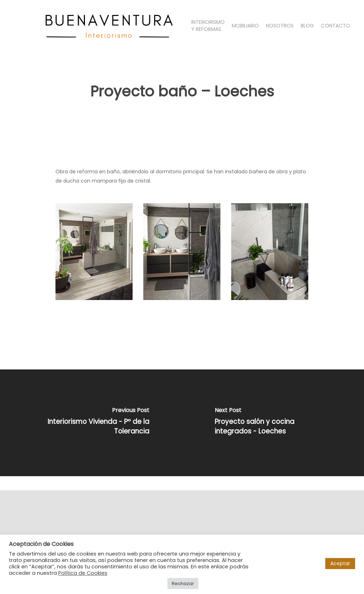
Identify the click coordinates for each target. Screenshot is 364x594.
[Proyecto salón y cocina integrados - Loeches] (273, 423)
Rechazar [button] (183, 584)
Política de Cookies (83, 573)
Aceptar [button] (340, 563)
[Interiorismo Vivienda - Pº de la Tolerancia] (91, 423)
